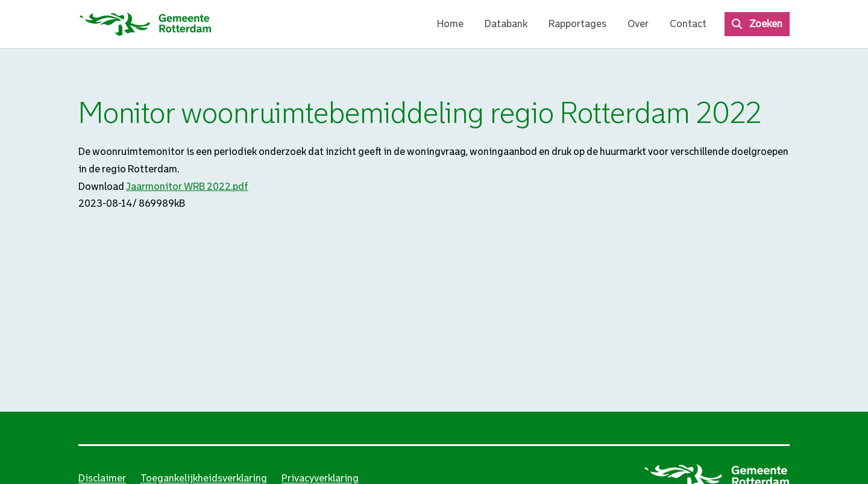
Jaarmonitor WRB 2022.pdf (187, 187)
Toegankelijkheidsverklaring (204, 478)
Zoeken (766, 24)
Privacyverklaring (320, 478)
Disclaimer (102, 478)
